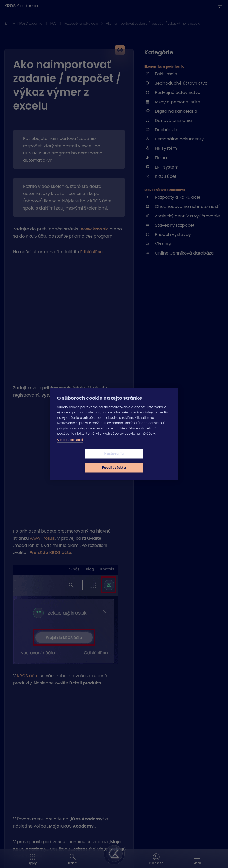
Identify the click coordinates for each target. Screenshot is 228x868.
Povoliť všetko (146, 460)
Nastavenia (83, 460)
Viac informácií (70, 447)
